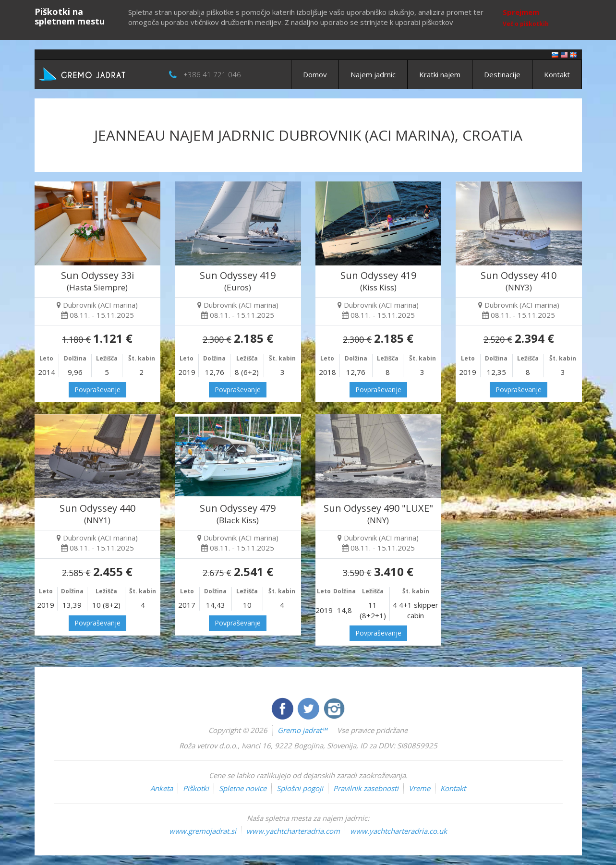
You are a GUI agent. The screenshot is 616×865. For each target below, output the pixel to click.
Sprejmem (521, 12)
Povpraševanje (97, 390)
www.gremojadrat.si (203, 831)
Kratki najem (440, 74)
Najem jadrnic (373, 74)
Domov (315, 74)
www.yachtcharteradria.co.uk (399, 831)
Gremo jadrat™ (302, 730)
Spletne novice (243, 788)
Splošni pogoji (300, 788)
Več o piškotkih (526, 24)
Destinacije (502, 74)
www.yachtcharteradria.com (293, 831)
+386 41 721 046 (212, 74)
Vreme (419, 788)
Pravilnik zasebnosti (366, 788)
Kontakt (557, 74)
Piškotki (196, 788)
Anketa (162, 788)
